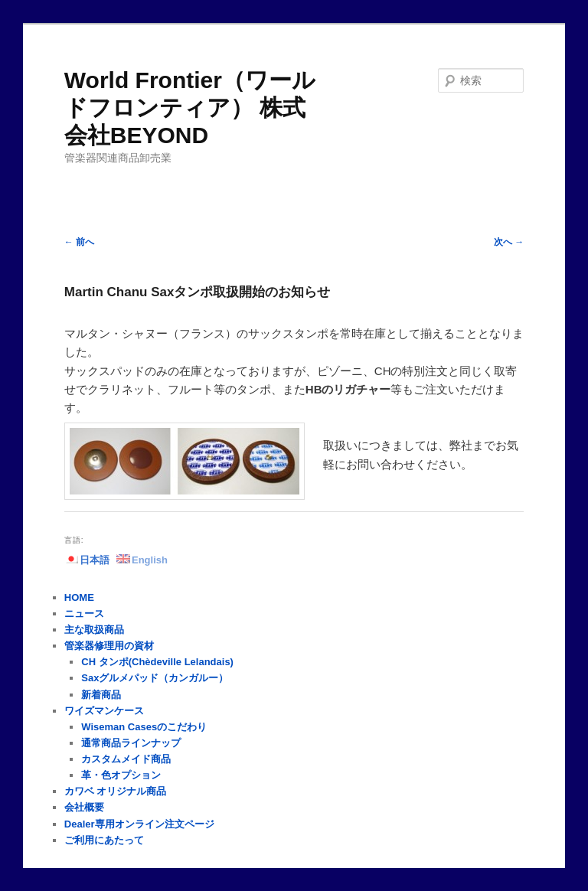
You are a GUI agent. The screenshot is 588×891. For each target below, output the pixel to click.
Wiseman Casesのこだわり (144, 727)
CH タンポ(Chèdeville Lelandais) (157, 662)
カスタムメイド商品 (126, 759)
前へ (79, 242)
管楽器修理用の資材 (109, 646)
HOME (79, 597)
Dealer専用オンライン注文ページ (139, 824)
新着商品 (101, 695)
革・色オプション (121, 775)
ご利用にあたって (104, 840)
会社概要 (84, 807)
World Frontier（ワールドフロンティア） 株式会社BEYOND (190, 108)
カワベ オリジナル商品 (116, 791)
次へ (509, 242)
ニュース (84, 614)
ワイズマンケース (104, 711)
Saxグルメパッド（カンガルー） (155, 678)
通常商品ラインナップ (131, 743)
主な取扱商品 (94, 630)
